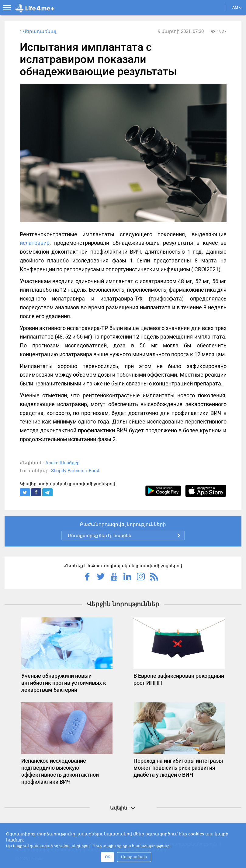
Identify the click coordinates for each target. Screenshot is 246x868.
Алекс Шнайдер (62, 463)
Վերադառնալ (37, 31)
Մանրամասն (134, 857)
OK (107, 857)
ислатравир (35, 243)
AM (237, 7)
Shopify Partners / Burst (75, 471)
